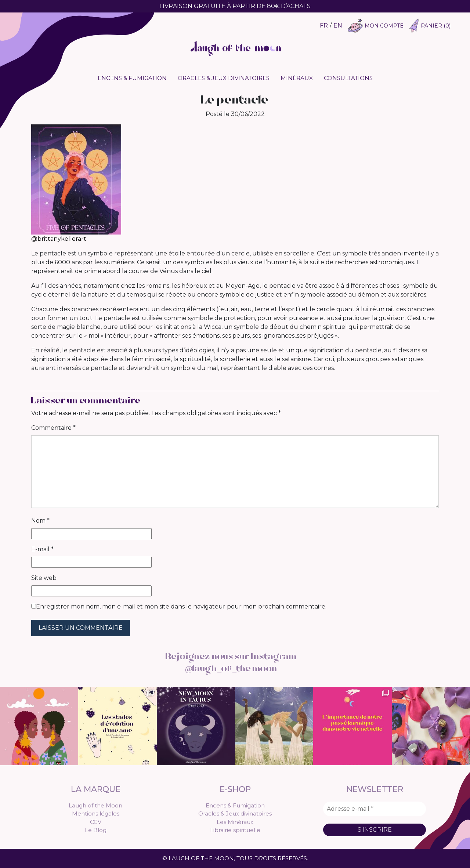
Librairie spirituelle (235, 830)
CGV (96, 822)
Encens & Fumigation (132, 78)
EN (338, 26)
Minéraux (297, 78)
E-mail (42, 549)
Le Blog (96, 830)
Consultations (348, 78)
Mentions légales (96, 813)
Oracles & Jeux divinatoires (224, 78)
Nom (40, 521)
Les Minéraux (235, 822)
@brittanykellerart (59, 239)
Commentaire (53, 428)
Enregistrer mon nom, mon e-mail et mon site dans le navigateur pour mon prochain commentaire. (181, 606)
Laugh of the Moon (95, 805)
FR (324, 26)
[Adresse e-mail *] (375, 809)
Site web (44, 578)
